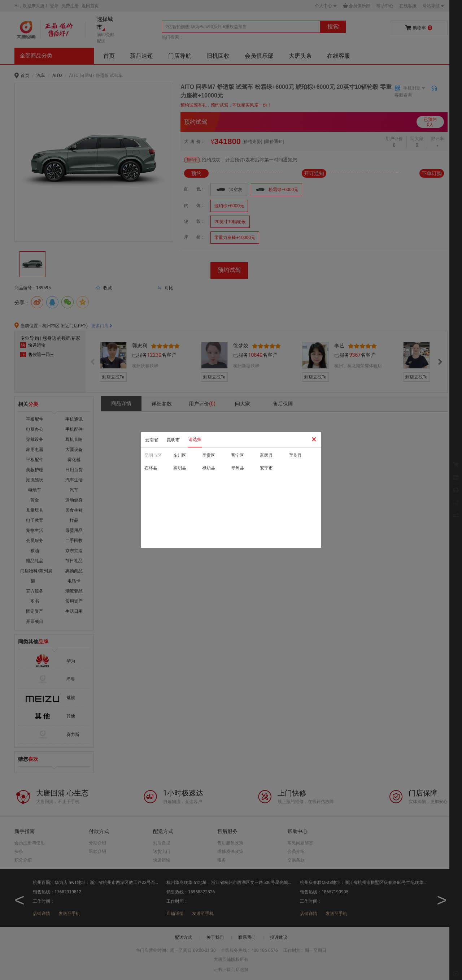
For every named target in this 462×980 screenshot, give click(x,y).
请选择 (195, 439)
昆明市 (173, 440)
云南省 (152, 440)
